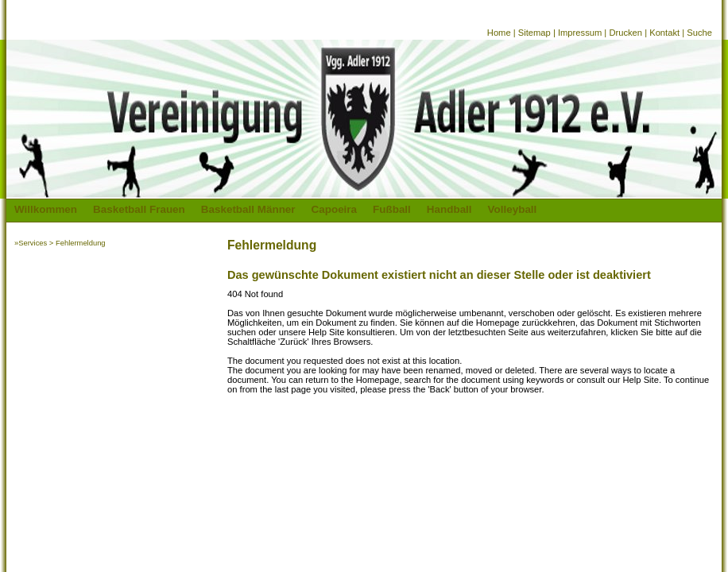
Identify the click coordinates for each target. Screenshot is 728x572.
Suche (699, 33)
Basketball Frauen (139, 209)
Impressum (580, 33)
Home (499, 33)
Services (33, 243)
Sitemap (534, 33)
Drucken (625, 33)
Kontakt (664, 33)
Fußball (392, 209)
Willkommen (46, 209)
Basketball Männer (248, 209)
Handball (449, 209)
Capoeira (335, 209)
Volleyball (513, 209)
